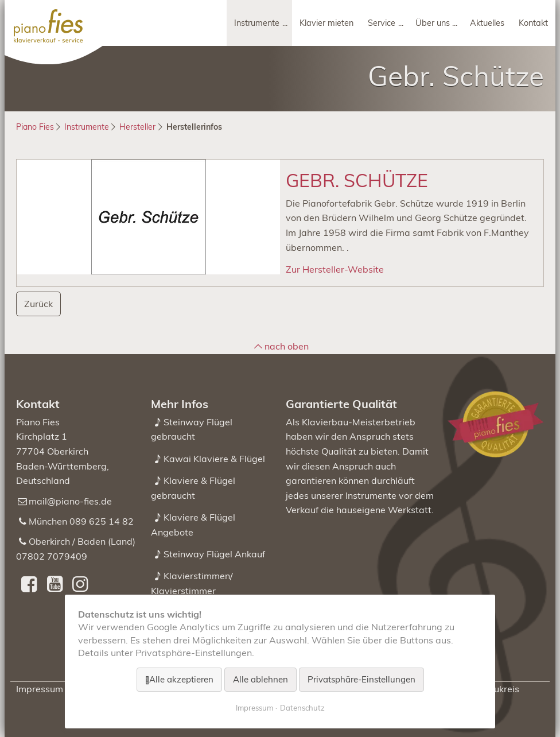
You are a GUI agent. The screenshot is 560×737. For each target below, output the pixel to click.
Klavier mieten (326, 23)
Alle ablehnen (260, 679)
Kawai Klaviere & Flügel (214, 459)
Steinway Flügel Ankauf (214, 554)
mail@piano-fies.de (70, 501)
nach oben (287, 346)
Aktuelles (487, 23)
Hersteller (137, 127)
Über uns (433, 23)
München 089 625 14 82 (81, 521)
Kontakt (533, 23)
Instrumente (257, 23)
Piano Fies (35, 127)
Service (382, 23)
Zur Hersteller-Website (335, 269)
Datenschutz (302, 708)
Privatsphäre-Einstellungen (361, 679)
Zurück (38, 304)
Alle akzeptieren (181, 679)
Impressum (40, 689)
